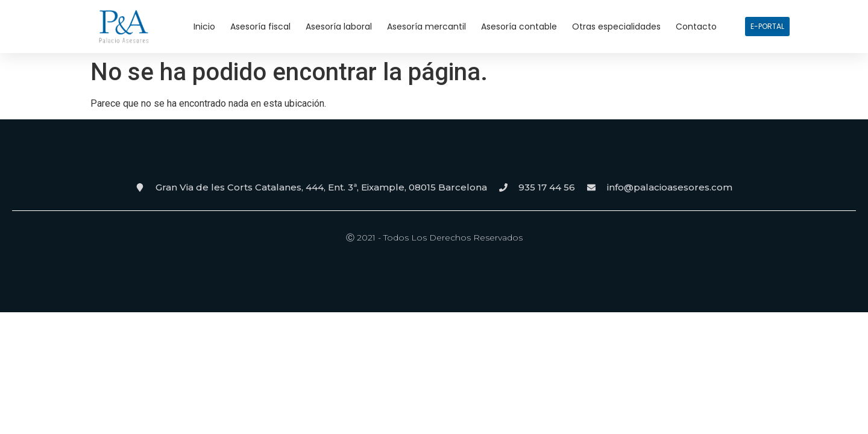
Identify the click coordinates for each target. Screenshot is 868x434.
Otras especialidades (616, 27)
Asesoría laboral (339, 27)
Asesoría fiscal (260, 27)
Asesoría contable (519, 27)
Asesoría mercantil (426, 27)
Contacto (696, 27)
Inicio (204, 27)
